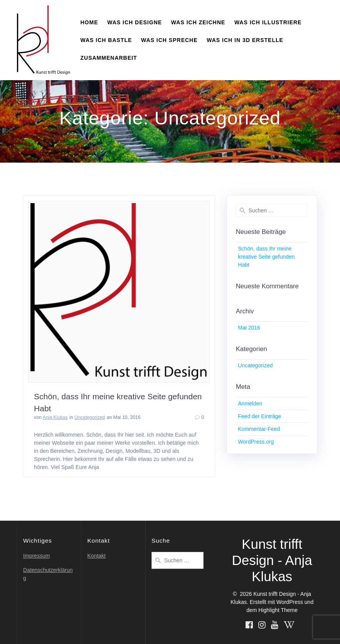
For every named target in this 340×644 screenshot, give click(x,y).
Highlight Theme (278, 610)
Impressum (36, 556)
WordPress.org (256, 442)
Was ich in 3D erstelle (245, 40)
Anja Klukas (55, 417)
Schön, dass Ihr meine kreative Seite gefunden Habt (266, 257)
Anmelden (250, 404)
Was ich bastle (106, 40)
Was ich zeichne (198, 22)
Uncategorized (90, 417)
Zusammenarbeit (109, 58)
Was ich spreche (169, 40)
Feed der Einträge (259, 416)
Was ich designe (135, 22)
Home (89, 22)
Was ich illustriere (268, 22)
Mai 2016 (249, 328)
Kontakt (96, 556)
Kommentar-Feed (259, 429)
